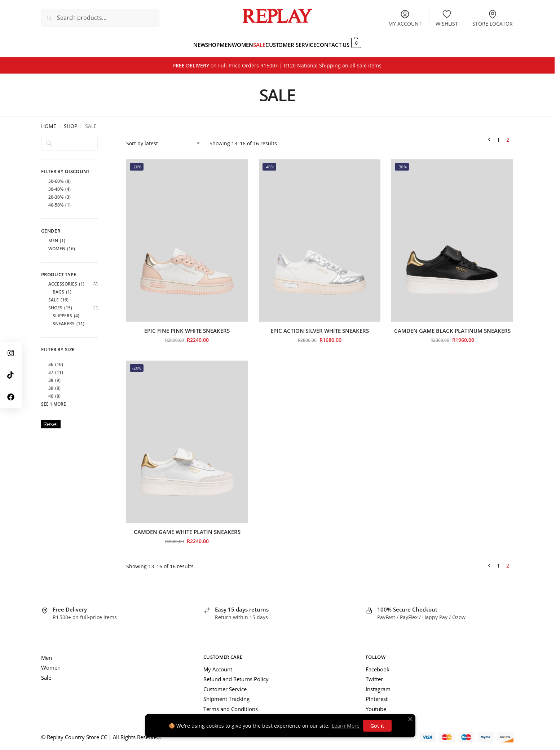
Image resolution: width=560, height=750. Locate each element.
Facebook (378, 665)
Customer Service (225, 685)
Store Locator (493, 18)
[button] (375, 43)
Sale (46, 674)
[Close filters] (100, 136)
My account (405, 18)
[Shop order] (164, 139)
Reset (51, 420)
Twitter (374, 675)
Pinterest (377, 695)
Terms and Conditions (231, 705)
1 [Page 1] (498, 135)
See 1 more (54, 400)
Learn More (346, 726)
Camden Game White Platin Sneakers (187, 528)
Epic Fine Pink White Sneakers (187, 327)
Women (51, 663)
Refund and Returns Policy (236, 675)
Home (49, 122)
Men (47, 654)
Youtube (376, 705)
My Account (218, 665)
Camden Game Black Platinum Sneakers (452, 327)
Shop (70, 122)
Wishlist (447, 18)
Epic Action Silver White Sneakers (320, 327)
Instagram (378, 685)
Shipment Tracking (226, 695)
